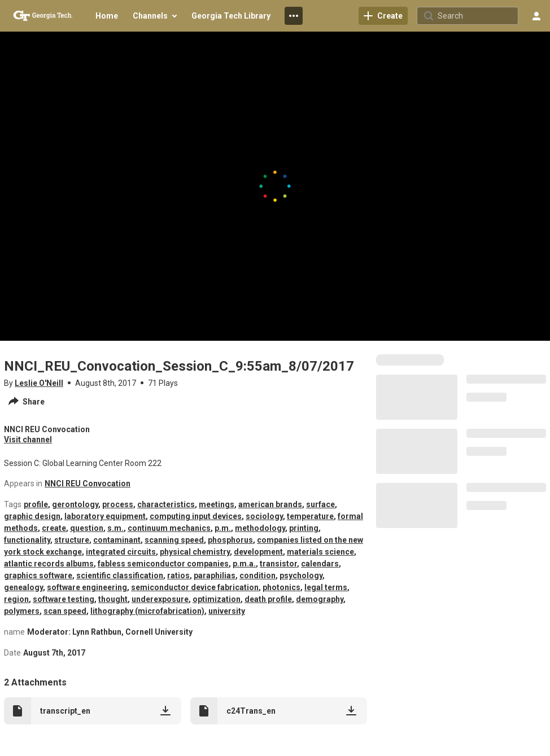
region (16, 599)
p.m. (223, 528)
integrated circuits (121, 552)
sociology (264, 516)
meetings (217, 504)
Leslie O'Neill (39, 383)
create (54, 528)
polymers (22, 611)
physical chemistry (195, 552)
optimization (217, 599)
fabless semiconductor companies (163, 564)
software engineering (87, 587)
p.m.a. (244, 564)
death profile (268, 599)
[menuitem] (107, 16)
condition (257, 575)
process (118, 504)
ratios (178, 575)
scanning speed (174, 540)
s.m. (115, 528)
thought (113, 599)
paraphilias (215, 575)
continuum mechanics (169, 528)
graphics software (38, 575)
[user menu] (536, 16)
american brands (270, 504)
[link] (383, 16)
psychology (301, 575)
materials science (320, 552)
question (87, 528)
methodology (260, 528)
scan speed (65, 611)
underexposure (160, 599)
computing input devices (196, 516)
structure (72, 540)
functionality (27, 540)
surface (320, 504)
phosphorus (230, 540)
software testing (64, 599)
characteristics (166, 504)
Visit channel (28, 439)
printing (304, 528)
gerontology (75, 504)
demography (320, 599)
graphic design (32, 516)
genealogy (23, 587)
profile (36, 504)
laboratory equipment (105, 516)
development (258, 552)
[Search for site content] (477, 16)
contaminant (117, 540)
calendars (320, 564)
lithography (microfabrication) (147, 611)
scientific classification (120, 575)
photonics (281, 587)
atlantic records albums (49, 564)
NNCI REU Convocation (88, 484)
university (227, 611)
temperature (310, 516)
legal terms (326, 587)
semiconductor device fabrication (195, 587)
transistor (278, 564)
